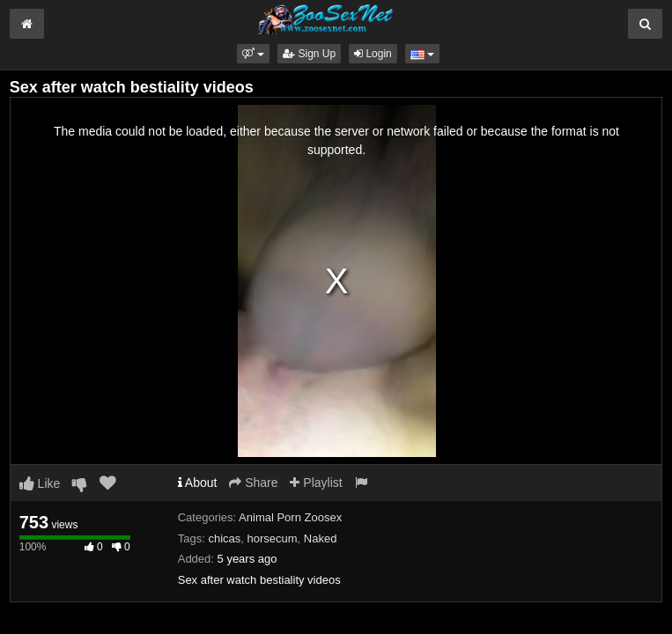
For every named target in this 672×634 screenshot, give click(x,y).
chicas (224, 538)
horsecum (273, 538)
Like (40, 483)
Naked (321, 538)
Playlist (316, 483)
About (198, 483)
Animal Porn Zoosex (290, 517)
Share (253, 483)
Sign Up (309, 54)
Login (373, 54)
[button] (253, 54)
